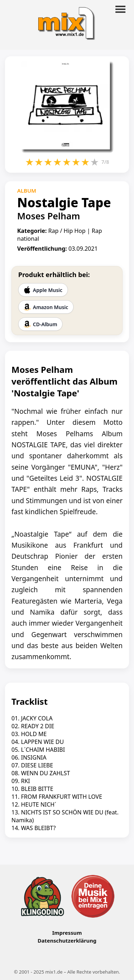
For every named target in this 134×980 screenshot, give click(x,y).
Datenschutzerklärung (67, 940)
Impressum (67, 933)
